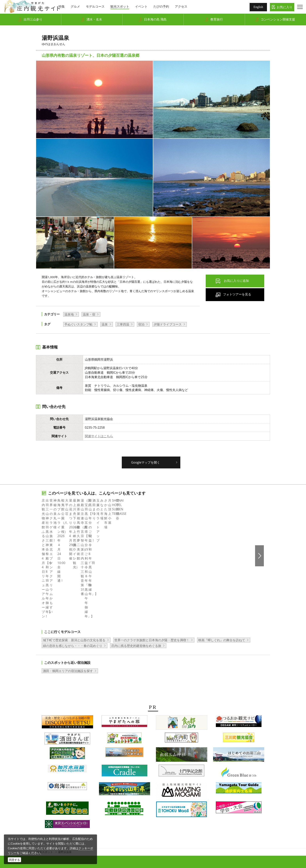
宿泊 (141, 324)
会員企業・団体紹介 (131, 802)
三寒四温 (123, 324)
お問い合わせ (229, 802)
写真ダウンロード (85, 802)
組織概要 (107, 802)
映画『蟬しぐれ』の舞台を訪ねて (222, 568)
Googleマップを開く (146, 462)
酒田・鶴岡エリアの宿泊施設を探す (68, 599)
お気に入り (285, 7)
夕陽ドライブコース (168, 324)
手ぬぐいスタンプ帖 (78, 324)
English (258, 7)
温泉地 (69, 314)
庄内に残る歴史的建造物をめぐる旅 (136, 574)
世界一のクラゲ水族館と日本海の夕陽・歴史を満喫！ (152, 568)
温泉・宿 (89, 314)
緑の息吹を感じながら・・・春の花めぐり (73, 574)
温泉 (105, 324)
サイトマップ (187, 802)
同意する (14, 860)
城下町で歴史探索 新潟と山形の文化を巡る (74, 568)
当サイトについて (161, 802)
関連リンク (208, 802)
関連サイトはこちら (99, 436)
